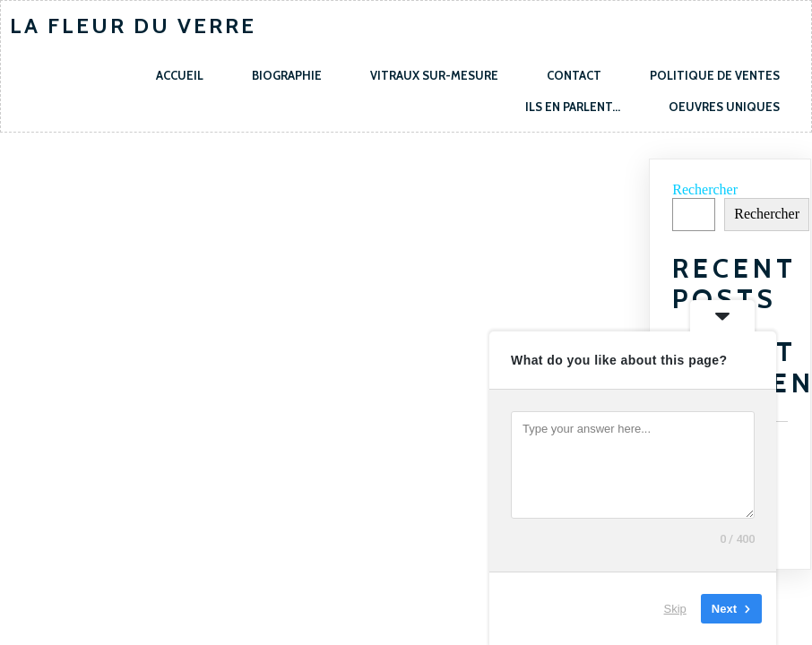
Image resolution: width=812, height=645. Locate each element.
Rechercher (705, 189)
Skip (675, 609)
